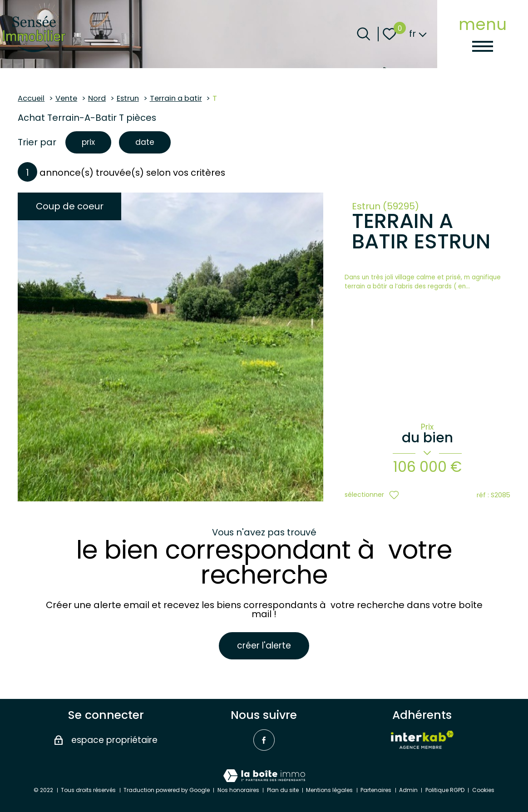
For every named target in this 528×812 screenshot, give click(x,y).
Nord (97, 98)
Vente (66, 98)
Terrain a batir (176, 98)
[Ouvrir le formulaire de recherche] (363, 34)
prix (89, 143)
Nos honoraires (238, 790)
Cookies (483, 790)
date (147, 143)
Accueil (31, 98)
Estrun (128, 98)
